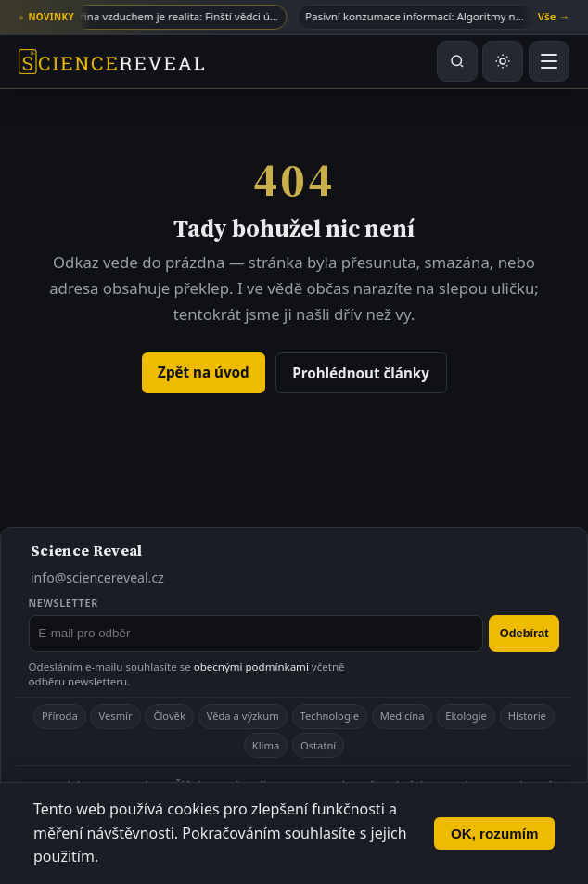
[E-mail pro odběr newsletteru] (256, 634)
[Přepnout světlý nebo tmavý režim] (503, 61)
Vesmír (115, 716)
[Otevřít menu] (549, 61)
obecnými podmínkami (251, 666)
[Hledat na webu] (457, 61)
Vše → (554, 16)
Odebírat (524, 633)
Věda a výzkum (243, 716)
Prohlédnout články (361, 373)
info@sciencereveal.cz (97, 577)
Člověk (169, 716)
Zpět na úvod (204, 372)
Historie (527, 716)
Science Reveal (86, 550)
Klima (266, 745)
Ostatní (318, 745)
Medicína (403, 716)
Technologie (330, 716)
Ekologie (466, 716)
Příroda (60, 716)
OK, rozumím (495, 833)
